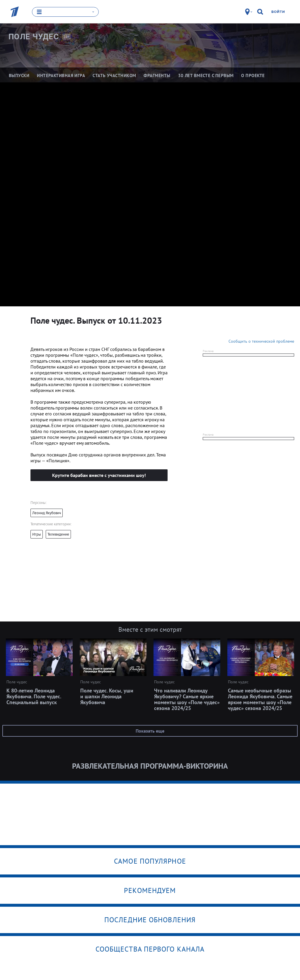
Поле (34, 37)
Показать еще (150, 731)
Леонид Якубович (47, 513)
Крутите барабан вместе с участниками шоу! (99, 475)
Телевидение (58, 534)
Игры (37, 534)
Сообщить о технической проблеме (261, 341)
